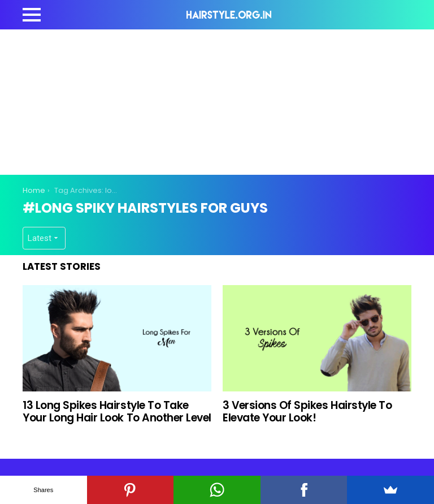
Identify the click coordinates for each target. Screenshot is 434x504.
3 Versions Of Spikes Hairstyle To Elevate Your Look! (307, 411)
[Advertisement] (228, 100)
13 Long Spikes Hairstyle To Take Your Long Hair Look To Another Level (117, 411)
